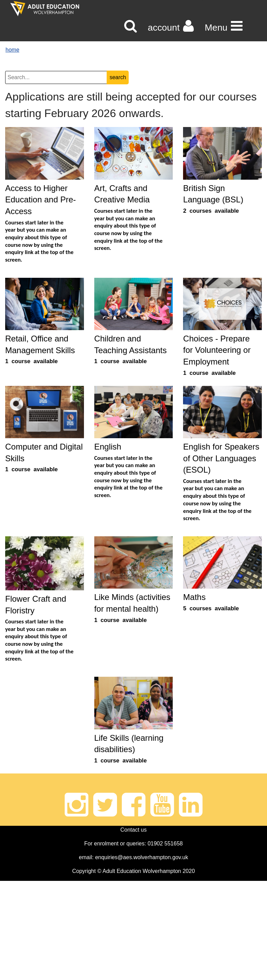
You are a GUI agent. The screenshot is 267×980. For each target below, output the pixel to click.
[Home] (45, 9)
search (118, 77)
